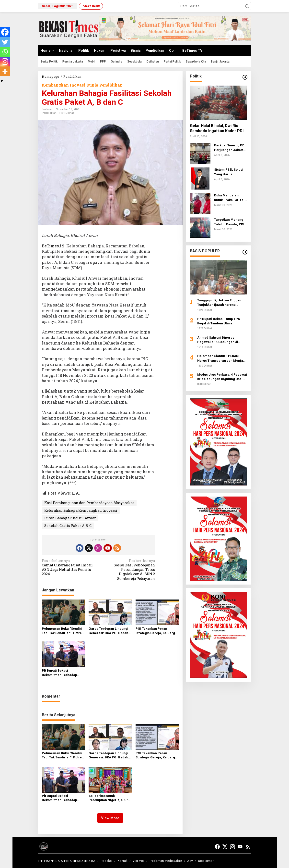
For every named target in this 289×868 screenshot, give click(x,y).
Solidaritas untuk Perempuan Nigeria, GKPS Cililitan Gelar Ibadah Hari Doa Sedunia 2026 (109, 798)
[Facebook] (5, 32)
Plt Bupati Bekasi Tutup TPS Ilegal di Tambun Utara (219, 321)
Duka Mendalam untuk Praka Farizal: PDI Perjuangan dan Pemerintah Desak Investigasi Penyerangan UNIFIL (230, 198)
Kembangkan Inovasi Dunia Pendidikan (82, 85)
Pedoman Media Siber (166, 861)
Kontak (122, 861)
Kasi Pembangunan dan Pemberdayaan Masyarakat (89, 503)
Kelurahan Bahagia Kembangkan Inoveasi (81, 510)
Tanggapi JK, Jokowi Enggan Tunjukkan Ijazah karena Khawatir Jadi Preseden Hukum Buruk (222, 303)
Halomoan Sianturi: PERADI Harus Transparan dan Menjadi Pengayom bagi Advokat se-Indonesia (222, 358)
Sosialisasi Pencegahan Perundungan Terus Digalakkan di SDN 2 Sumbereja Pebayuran (128, 570)
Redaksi (106, 861)
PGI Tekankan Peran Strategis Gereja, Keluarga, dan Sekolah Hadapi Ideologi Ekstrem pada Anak (157, 631)
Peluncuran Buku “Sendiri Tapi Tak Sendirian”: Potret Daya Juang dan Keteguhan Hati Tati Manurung (63, 631)
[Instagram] (5, 62)
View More (110, 818)
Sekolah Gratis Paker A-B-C (68, 526)
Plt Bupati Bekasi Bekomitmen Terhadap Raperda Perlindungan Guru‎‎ (59, 673)
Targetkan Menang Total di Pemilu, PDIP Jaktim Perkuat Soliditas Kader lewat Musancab (230, 222)
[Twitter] (5, 42)
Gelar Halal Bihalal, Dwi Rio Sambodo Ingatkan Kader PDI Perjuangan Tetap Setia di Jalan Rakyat (217, 128)
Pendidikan (49, 113)
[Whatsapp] (5, 52)
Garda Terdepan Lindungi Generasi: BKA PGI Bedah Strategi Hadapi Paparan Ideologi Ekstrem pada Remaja (108, 631)
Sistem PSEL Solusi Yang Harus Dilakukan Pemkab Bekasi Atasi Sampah (230, 172)
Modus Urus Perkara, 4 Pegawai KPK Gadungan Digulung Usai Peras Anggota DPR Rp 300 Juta (222, 377)
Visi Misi (139, 861)
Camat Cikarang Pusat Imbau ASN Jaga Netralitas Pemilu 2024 (69, 568)
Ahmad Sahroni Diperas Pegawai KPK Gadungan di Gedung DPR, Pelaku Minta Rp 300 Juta (220, 340)
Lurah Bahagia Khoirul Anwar (70, 518)
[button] (247, 6)
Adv (190, 861)
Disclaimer (206, 861)
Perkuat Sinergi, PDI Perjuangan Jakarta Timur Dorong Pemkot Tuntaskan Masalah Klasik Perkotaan (230, 148)
